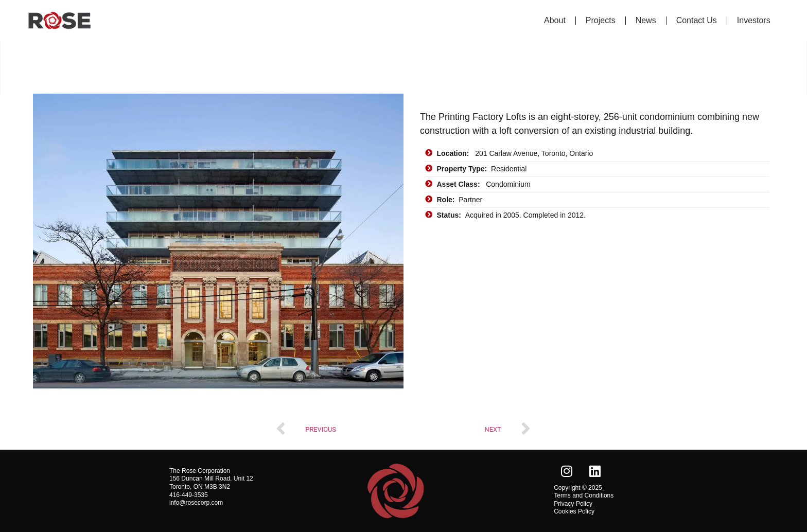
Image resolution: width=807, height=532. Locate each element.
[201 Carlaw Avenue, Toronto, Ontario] (597, 311)
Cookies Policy (574, 511)
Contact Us (697, 20)
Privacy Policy (573, 504)
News (646, 20)
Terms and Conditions (584, 495)
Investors (754, 20)
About (555, 20)
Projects (601, 20)
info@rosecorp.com (196, 503)
